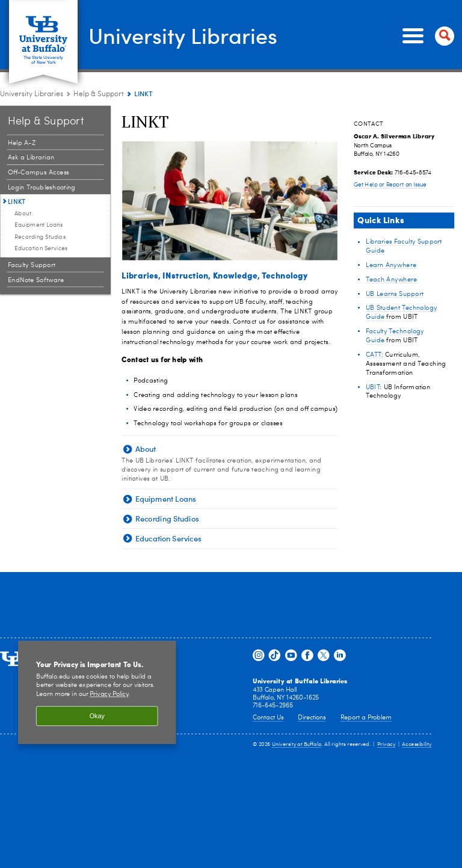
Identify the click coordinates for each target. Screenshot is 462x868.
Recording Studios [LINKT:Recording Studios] (40, 237)
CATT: (374, 355)
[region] (97, 693)
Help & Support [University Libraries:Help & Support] (99, 94)
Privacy (386, 744)
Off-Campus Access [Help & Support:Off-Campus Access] (38, 172)
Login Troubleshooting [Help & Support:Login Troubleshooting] (42, 187)
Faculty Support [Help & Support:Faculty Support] (32, 265)
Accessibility (417, 744)
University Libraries (183, 35)
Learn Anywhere (391, 265)
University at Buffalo (297, 744)
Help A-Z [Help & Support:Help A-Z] (22, 143)
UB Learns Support (395, 294)
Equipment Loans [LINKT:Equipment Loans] (39, 225)
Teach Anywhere (392, 279)
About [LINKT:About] (23, 214)
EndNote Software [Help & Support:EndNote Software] (36, 280)
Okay (97, 716)
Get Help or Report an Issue (390, 185)
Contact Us (268, 718)
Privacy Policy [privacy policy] (109, 695)
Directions (312, 718)
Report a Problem (366, 718)
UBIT (373, 387)
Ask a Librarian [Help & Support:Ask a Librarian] (31, 158)
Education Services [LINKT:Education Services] (41, 248)
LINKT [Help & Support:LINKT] (17, 201)
